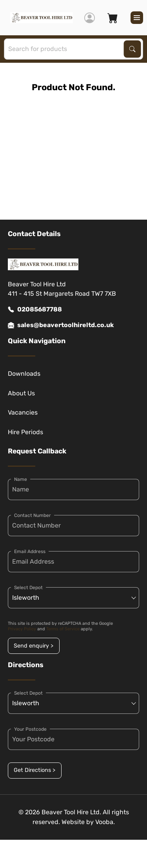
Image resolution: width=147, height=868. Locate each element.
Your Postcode (30, 729)
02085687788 (35, 309)
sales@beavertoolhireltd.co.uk (61, 325)
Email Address (30, 551)
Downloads (24, 374)
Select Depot (28, 588)
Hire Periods (25, 432)
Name (21, 479)
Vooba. (105, 822)
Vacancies (23, 412)
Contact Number (33, 515)
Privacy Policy (22, 629)
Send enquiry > (34, 646)
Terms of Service (63, 629)
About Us (21, 393)
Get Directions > (34, 770)
